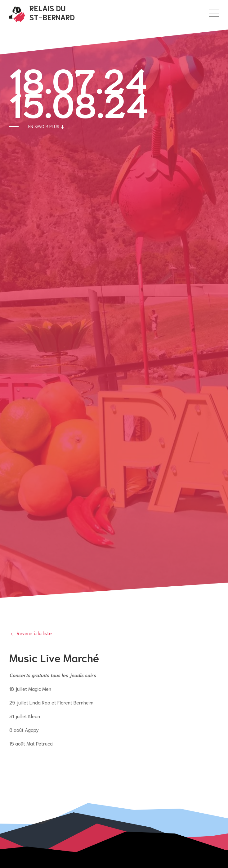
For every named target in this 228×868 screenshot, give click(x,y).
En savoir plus (47, 127)
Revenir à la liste (31, 633)
